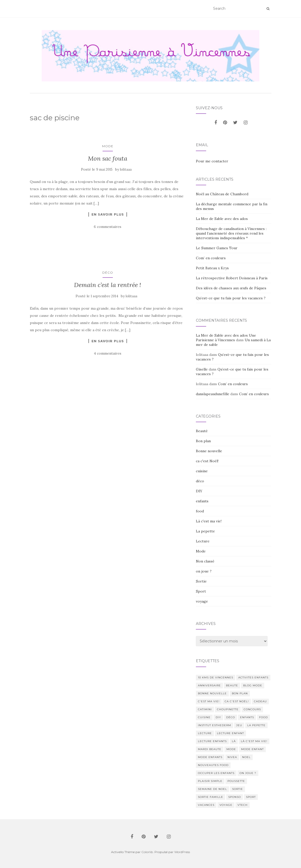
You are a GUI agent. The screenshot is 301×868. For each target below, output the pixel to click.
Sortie (201, 581)
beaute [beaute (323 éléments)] (232, 685)
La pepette (205, 531)
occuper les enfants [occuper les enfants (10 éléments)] (216, 773)
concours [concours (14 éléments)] (252, 709)
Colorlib (147, 852)
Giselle (202, 369)
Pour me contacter (212, 161)
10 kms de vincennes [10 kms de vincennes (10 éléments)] (216, 677)
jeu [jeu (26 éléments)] (239, 725)
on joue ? (204, 571)
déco (108, 273)
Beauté (202, 431)
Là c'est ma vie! (209, 521)
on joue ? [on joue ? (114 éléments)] (248, 773)
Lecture (203, 541)
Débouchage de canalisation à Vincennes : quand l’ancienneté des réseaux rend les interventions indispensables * (231, 233)
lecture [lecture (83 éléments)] (205, 733)
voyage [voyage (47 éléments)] (226, 805)
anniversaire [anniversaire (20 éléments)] (209, 685)
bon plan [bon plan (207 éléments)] (240, 693)
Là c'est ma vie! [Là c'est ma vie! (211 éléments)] (254, 741)
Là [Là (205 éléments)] (234, 741)
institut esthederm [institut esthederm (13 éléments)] (215, 725)
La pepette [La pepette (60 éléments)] (256, 725)
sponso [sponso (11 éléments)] (235, 797)
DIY (199, 491)
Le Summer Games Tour (217, 248)
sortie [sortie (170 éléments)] (238, 789)
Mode (108, 146)
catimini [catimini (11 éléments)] (205, 709)
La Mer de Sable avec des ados (222, 219)
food (200, 511)
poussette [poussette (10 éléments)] (236, 781)
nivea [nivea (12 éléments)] (232, 757)
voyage (202, 601)
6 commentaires (108, 227)
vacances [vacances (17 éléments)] (206, 805)
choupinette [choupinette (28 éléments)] (228, 709)
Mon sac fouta (108, 158)
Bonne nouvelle (209, 451)
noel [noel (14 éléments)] (246, 757)
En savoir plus (108, 214)
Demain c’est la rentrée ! (108, 285)
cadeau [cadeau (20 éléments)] (260, 701)
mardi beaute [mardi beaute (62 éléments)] (210, 749)
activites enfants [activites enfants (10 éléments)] (253, 677)
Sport (201, 591)
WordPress (182, 852)
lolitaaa (126, 169)
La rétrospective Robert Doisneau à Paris (232, 278)
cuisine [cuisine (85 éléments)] (204, 717)
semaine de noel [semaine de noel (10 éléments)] (212, 789)
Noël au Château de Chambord (222, 194)
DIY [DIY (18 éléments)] (218, 717)
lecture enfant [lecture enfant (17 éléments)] (230, 733)
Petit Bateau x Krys (212, 268)
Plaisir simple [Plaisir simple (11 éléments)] (210, 781)
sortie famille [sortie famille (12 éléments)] (211, 797)
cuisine (202, 471)
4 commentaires (108, 353)
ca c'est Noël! (207, 461)
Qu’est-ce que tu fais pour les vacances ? (231, 298)
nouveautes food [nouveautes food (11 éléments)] (213, 765)
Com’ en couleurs (211, 258)
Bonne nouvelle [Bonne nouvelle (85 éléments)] (212, 693)
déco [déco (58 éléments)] (231, 717)
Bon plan (203, 441)
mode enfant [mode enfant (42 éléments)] (252, 749)
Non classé (205, 561)
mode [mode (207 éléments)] (231, 749)
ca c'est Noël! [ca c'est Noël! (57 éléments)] (237, 701)
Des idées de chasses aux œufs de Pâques (231, 288)
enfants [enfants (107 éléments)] (247, 717)
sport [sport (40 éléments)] (251, 797)
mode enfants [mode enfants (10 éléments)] (210, 757)
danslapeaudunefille (213, 394)
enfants (202, 501)
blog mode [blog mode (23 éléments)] (253, 685)
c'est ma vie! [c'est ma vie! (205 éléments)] (209, 701)
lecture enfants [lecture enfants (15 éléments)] (212, 741)
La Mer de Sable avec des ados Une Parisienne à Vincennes (226, 338)
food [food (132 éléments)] (263, 717)
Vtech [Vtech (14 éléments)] (243, 805)
